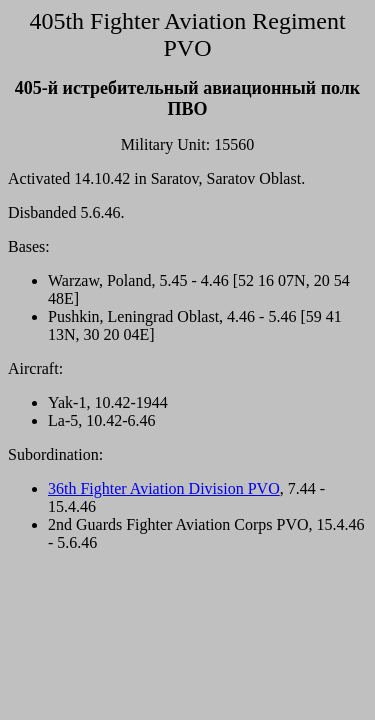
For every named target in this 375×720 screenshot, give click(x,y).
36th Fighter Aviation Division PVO (164, 488)
